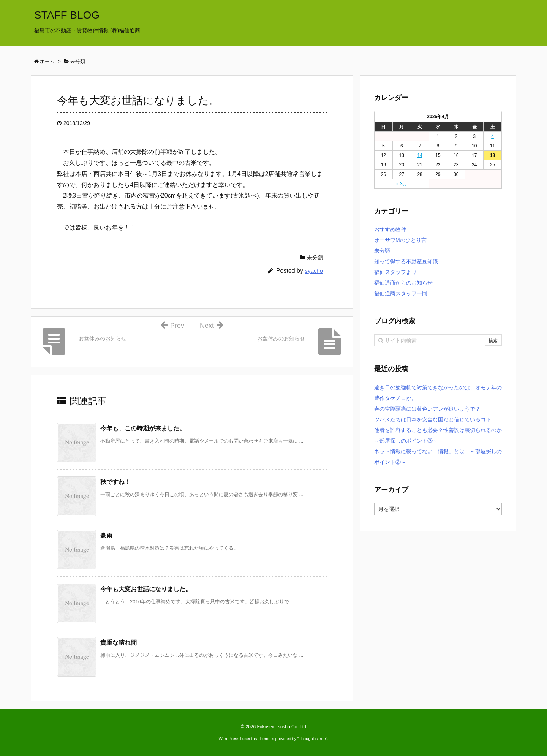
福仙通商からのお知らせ (403, 283)
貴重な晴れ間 (119, 643)
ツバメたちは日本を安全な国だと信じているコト (433, 419)
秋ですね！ (115, 482)
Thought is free (312, 739)
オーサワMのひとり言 (400, 240)
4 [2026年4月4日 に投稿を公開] (492, 136)
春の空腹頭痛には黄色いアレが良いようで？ (427, 409)
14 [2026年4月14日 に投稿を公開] (420, 155)
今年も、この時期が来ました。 (143, 428)
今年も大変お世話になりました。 (146, 589)
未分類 (315, 258)
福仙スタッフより (395, 272)
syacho (314, 271)
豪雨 (106, 535)
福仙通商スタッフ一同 (401, 293)
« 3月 (402, 184)
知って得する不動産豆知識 (406, 261)
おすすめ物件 (390, 229)
